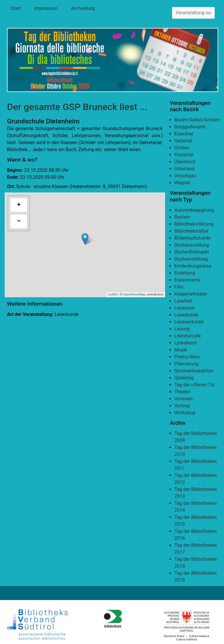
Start (16, 8)
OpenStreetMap (134, 294)
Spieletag (184, 378)
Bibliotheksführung (194, 224)
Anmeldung (83, 8)
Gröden (182, 148)
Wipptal (182, 183)
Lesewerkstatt (189, 322)
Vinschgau (185, 176)
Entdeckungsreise (193, 266)
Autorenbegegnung (194, 210)
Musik (181, 350)
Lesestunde (187, 315)
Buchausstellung (192, 245)
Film (179, 287)
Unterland (184, 169)
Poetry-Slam (187, 357)
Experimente (187, 280)
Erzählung (185, 273)
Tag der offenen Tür (195, 385)
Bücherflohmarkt (192, 252)
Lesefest (183, 301)
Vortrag (182, 406)
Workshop (185, 413)
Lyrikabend (186, 343)
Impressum (46, 8)
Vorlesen (183, 399)
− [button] (19, 222)
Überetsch (185, 162)
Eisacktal (184, 134)
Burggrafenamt (190, 127)
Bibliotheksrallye (191, 231)
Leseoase (184, 308)
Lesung (182, 329)
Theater (182, 392)
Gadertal (183, 141)
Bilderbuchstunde (192, 238)
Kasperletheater (191, 294)
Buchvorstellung (191, 259)
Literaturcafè (188, 336)
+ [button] (19, 205)
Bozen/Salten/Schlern (197, 120)
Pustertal (184, 155)
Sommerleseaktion (194, 371)
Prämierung (186, 364)
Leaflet (112, 294)
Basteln (182, 217)
